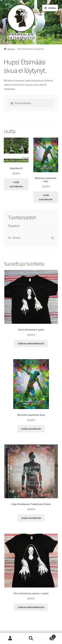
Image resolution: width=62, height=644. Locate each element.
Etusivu (11, 49)
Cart (49, 636)
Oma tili (10, 638)
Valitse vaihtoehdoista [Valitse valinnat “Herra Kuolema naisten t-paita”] (31, 607)
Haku (31, 638)
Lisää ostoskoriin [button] (16, 184)
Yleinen (16, 238)
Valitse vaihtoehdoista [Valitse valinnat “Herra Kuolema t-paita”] (31, 343)
